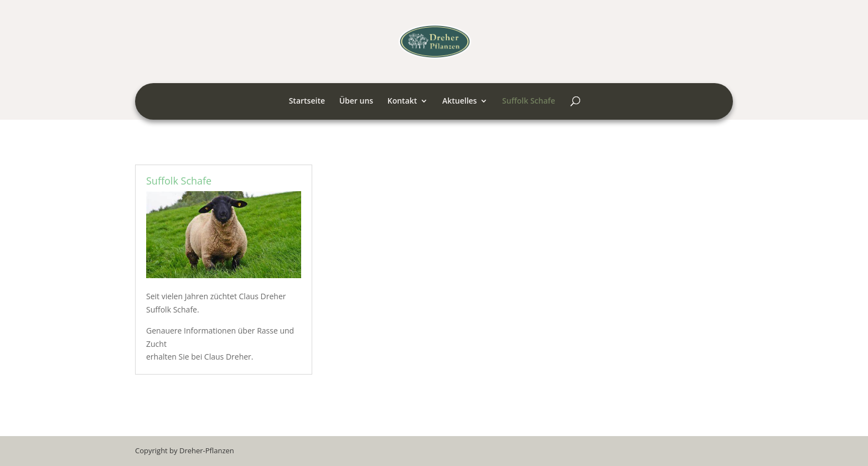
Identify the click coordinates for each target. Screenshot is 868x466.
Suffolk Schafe (529, 101)
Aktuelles (459, 101)
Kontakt (402, 101)
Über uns (356, 101)
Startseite (307, 101)
